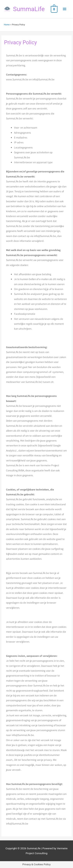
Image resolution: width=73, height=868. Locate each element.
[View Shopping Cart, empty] (54, 9)
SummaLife (29, 9)
